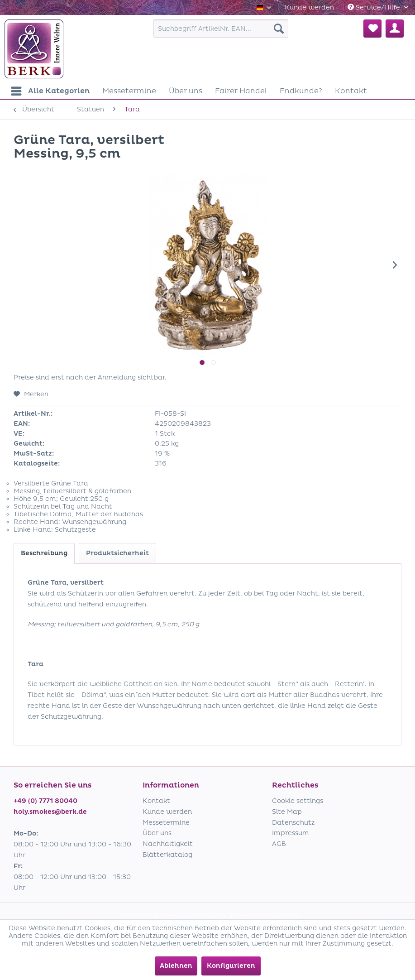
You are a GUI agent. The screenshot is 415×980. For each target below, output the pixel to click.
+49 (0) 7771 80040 (45, 801)
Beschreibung (44, 553)
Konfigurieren (231, 966)
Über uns (157, 833)
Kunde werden (309, 7)
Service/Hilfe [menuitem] (375, 7)
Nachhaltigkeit (168, 844)
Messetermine (166, 823)
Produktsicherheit (117, 553)
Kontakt (156, 801)
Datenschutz (293, 823)
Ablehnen (176, 966)
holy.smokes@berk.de (50, 812)
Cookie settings (298, 801)
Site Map (287, 812)
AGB (279, 844)
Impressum (291, 833)
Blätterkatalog (167, 855)
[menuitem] (309, 7)
